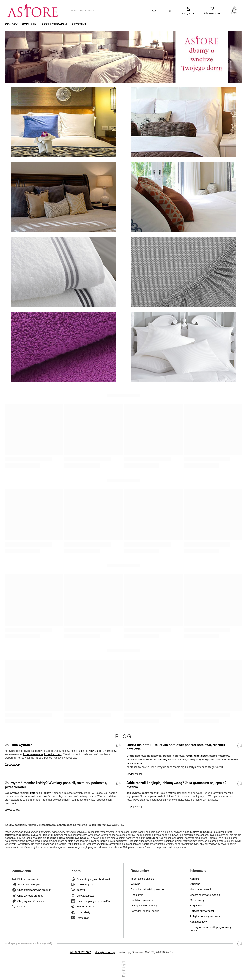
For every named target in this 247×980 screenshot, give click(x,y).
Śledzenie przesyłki (29, 884)
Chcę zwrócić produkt (30, 896)
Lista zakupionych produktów (93, 901)
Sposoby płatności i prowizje (147, 889)
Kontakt (22, 907)
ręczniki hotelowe (197, 756)
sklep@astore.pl (105, 952)
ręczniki (172, 793)
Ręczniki (79, 24)
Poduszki (30, 24)
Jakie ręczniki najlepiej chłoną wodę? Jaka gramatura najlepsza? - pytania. (177, 785)
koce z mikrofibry (106, 751)
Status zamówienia (28, 879)
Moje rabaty (83, 912)
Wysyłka (136, 884)
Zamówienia (22, 871)
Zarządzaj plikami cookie (145, 911)
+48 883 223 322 (80, 952)
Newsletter (83, 918)
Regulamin (137, 895)
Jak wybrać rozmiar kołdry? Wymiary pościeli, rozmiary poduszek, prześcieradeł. (56, 785)
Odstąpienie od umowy (144, 906)
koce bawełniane (33, 754)
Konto (76, 871)
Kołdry (11, 24)
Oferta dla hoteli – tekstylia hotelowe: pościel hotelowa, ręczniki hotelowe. (176, 747)
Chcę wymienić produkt (31, 901)
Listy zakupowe (212, 13)
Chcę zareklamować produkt (34, 890)
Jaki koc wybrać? (19, 745)
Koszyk (81, 890)
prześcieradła (135, 764)
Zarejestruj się (85, 884)
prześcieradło (51, 796)
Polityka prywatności (143, 900)
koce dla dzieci (53, 754)
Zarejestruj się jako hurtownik (93, 879)
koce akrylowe (87, 751)
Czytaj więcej (13, 764)
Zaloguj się (188, 13)
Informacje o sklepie (142, 879)
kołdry (34, 793)
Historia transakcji (87, 907)
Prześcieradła (55, 24)
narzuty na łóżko (168, 760)
